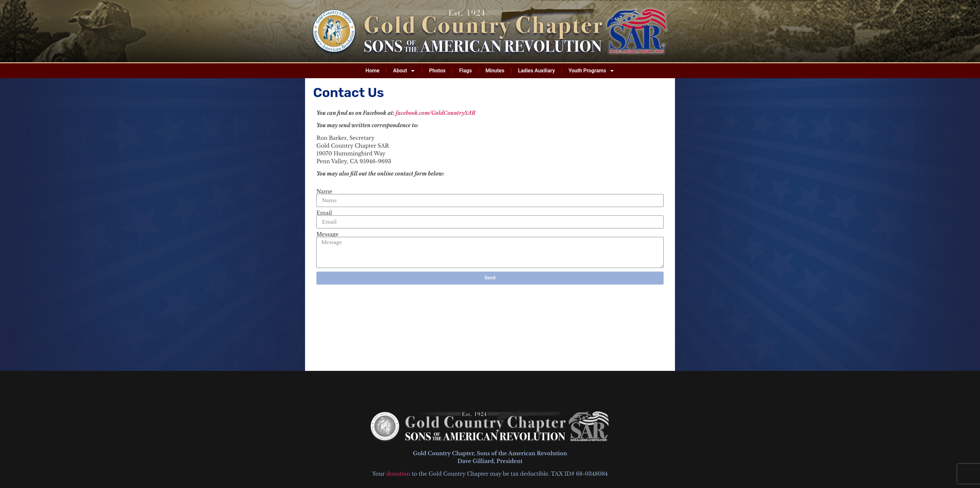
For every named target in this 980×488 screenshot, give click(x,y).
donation (398, 474)
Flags (465, 71)
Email (324, 213)
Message (327, 234)
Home (372, 71)
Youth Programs (592, 71)
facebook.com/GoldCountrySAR (436, 113)
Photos (437, 71)
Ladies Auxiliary (536, 71)
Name (324, 191)
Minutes (495, 71)
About (404, 71)
